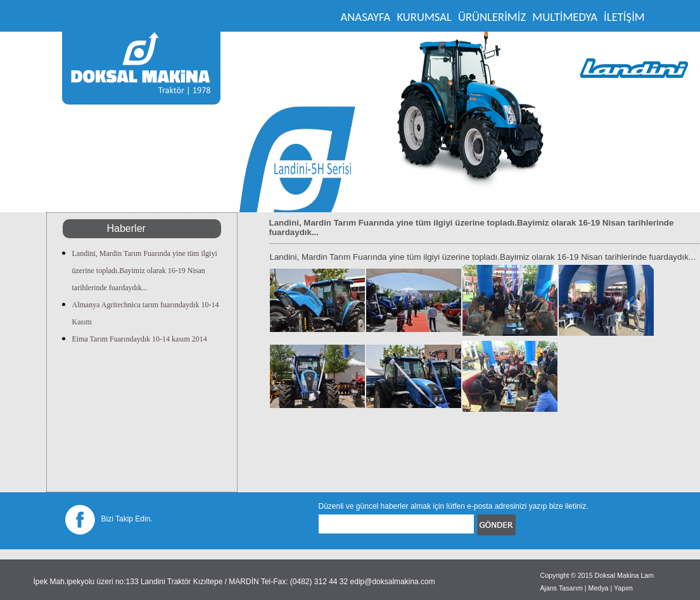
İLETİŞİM (624, 17)
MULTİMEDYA (565, 17)
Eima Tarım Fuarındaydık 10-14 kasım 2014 (140, 339)
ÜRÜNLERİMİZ (492, 17)
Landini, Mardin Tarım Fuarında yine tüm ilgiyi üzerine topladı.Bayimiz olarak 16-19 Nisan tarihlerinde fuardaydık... (145, 271)
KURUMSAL (424, 17)
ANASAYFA (366, 17)
